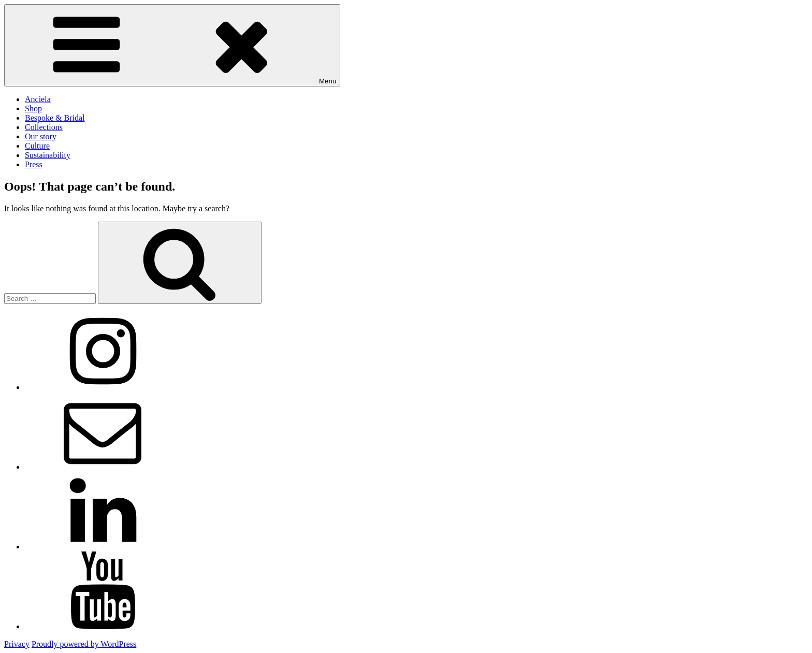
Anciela (38, 99)
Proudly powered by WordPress (84, 644)
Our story (41, 136)
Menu (172, 45)
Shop (33, 108)
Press (34, 164)
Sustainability (48, 155)
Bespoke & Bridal (55, 118)
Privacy (17, 644)
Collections (44, 127)
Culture (37, 146)
